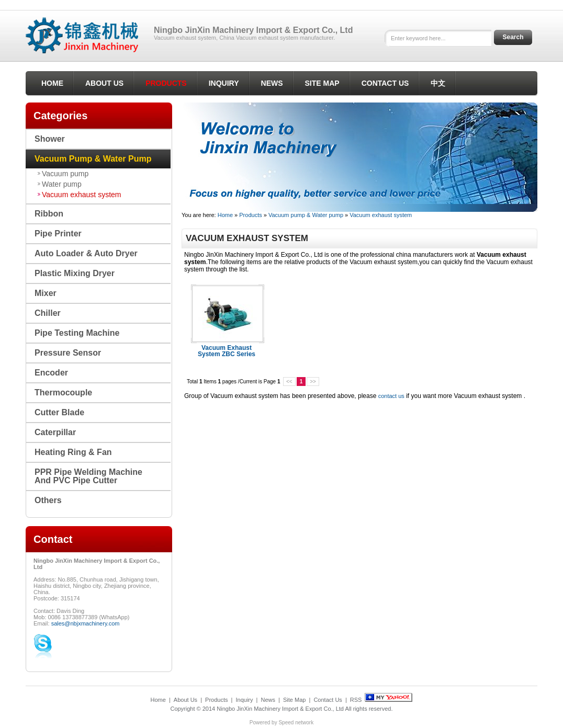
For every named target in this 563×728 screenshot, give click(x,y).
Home (52, 83)
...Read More (245, 360)
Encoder (51, 373)
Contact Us (385, 83)
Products (166, 83)
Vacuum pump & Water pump (306, 215)
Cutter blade (59, 412)
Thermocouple (63, 393)
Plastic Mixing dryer (75, 273)
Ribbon (49, 214)
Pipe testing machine (77, 333)
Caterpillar (55, 432)
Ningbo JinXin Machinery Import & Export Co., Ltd (280, 709)
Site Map (322, 83)
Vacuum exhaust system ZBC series (227, 351)
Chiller (48, 313)
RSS (356, 700)
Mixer (46, 293)
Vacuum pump (65, 174)
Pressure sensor (68, 353)
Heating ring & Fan (73, 452)
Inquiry (224, 83)
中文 (438, 83)
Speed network (296, 723)
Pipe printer (58, 234)
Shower (50, 139)
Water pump (62, 184)
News (272, 83)
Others (48, 500)
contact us (391, 396)
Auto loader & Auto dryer (86, 253)
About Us (104, 83)
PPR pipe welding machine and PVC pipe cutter (88, 476)
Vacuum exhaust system (381, 215)
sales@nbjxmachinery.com (86, 623)
